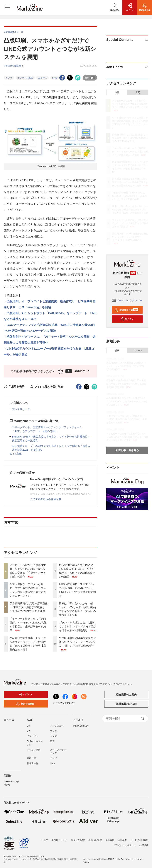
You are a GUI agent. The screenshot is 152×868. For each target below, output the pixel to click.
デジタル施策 (34, 750)
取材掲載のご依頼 (126, 704)
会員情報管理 (95, 840)
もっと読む (16, 454)
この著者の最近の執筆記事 (46, 499)
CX (29, 731)
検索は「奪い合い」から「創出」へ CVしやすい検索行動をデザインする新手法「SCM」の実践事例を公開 (131, 210)
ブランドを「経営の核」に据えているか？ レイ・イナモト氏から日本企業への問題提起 (77, 626)
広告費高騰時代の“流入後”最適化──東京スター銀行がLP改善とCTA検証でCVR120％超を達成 (29, 607)
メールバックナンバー (127, 300)
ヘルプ (45, 840)
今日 (117, 93)
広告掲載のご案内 (126, 695)
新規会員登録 (127, 310)
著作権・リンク (59, 840)
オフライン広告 (25, 78)
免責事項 (110, 840)
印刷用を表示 (14, 387)
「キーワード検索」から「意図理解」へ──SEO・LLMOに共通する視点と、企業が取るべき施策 (130, 152)
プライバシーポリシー (125, 845)
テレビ (53, 758)
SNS (52, 763)
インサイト (33, 736)
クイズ (53, 736)
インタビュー (57, 726)
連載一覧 (31, 758)
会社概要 (122, 840)
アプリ (9, 78)
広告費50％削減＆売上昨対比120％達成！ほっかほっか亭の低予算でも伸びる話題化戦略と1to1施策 (130, 182)
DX (29, 726)
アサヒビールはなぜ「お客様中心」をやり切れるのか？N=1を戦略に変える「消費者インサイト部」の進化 (130, 104)
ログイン (127, 319)
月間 (138, 93)
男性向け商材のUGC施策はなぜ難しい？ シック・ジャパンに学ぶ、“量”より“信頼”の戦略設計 (77, 642)
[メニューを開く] (7, 7)
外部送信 (144, 845)
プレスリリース (21, 409)
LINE (55, 78)
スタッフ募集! (78, 840)
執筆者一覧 (33, 763)
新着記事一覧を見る (127, 450)
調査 (52, 741)
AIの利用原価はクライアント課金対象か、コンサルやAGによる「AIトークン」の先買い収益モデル (127, 401)
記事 (117, 351)
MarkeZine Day (81, 726)
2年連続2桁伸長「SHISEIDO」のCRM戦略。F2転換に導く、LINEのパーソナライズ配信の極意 (130, 196)
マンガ (53, 731)
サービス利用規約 (139, 840)
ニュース (43, 78)
